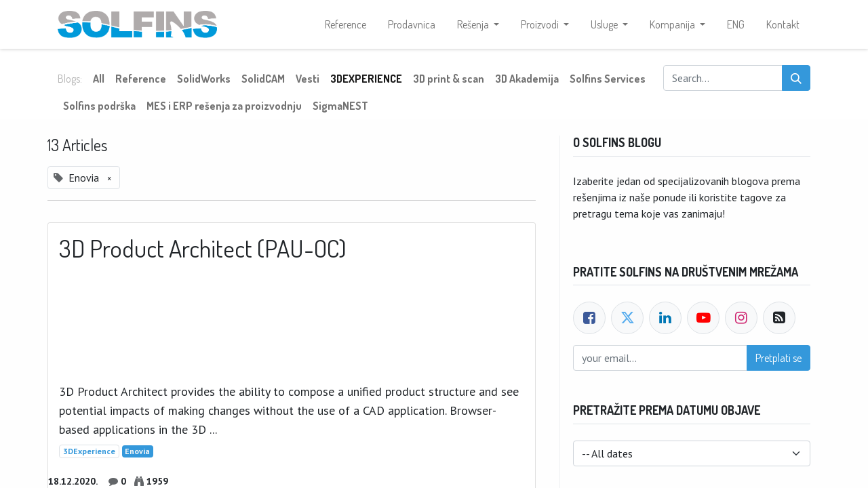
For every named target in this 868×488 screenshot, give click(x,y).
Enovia (137, 451)
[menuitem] (346, 24)
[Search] (796, 78)
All (99, 79)
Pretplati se (778, 358)
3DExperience (89, 451)
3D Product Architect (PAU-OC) (203, 248)
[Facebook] (589, 318)
